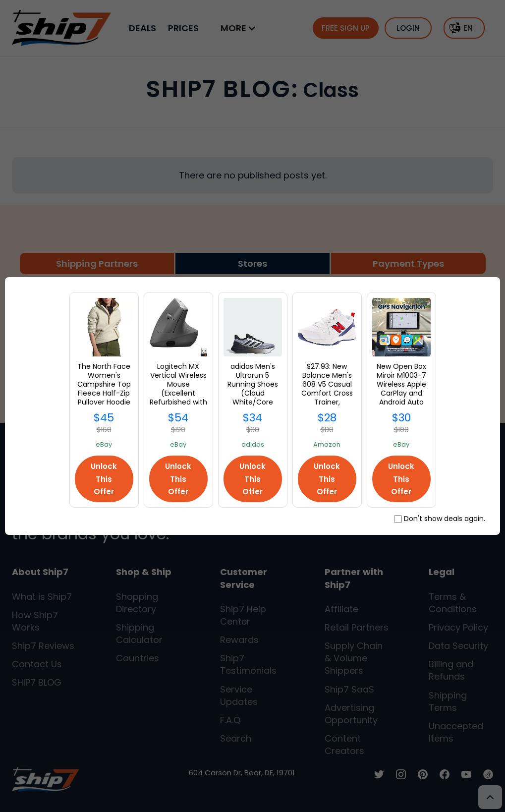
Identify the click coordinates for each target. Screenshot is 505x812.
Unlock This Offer (104, 479)
